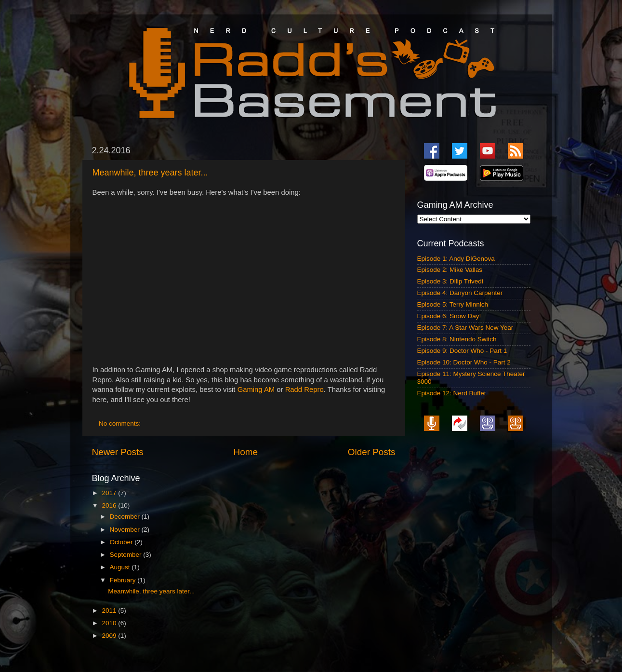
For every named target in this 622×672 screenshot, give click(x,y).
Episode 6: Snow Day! (449, 316)
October (122, 542)
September (127, 555)
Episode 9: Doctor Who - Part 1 (462, 351)
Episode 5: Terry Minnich (453, 304)
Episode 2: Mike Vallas (450, 270)
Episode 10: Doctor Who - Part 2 (464, 362)
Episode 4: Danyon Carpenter (460, 293)
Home (246, 452)
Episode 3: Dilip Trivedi (450, 281)
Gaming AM (256, 390)
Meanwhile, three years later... (150, 173)
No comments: (121, 423)
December (126, 517)
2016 (110, 505)
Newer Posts (118, 452)
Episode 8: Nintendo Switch (457, 339)
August (121, 567)
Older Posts (372, 452)
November (126, 530)
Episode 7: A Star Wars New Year (465, 328)
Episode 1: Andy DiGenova (456, 259)
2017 (110, 493)
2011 (110, 611)
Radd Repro (304, 390)
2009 (110, 636)
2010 (110, 623)
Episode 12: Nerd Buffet (452, 393)
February (124, 580)
